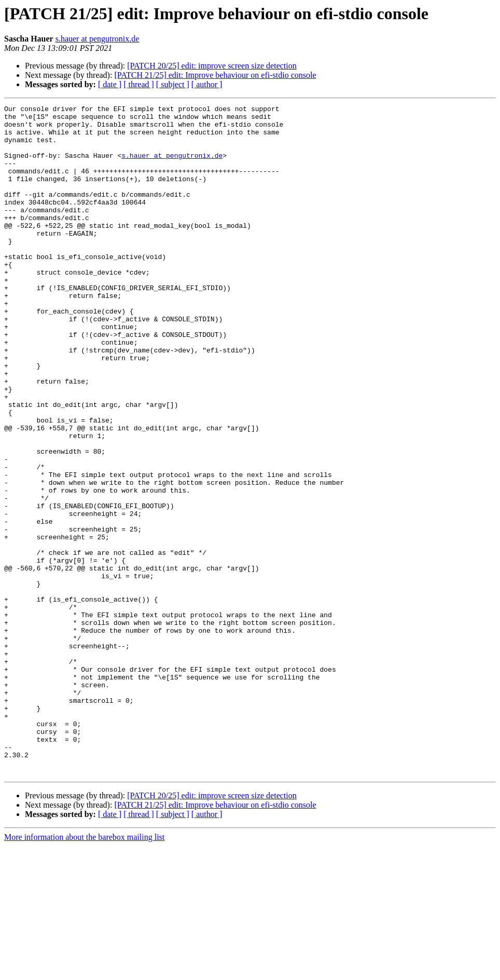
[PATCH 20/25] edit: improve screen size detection (212, 66)
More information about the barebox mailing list (84, 971)
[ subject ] (173, 84)
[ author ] (207, 84)
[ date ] (110, 84)
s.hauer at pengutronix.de (98, 39)
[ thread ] (139, 84)
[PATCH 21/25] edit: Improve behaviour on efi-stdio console (215, 75)
